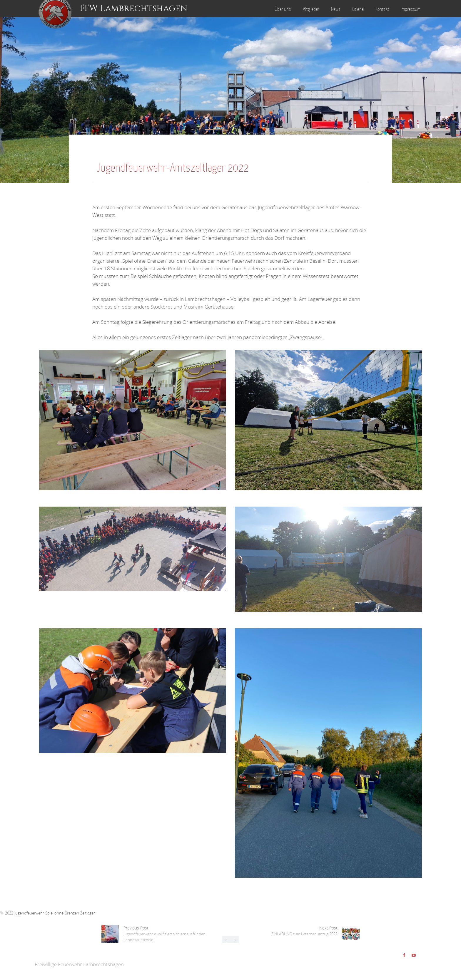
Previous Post (164, 934)
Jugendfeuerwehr (29, 913)
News (336, 9)
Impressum (411, 9)
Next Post (304, 931)
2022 (9, 913)
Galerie (358, 9)
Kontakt (382, 9)
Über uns (283, 9)
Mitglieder (311, 9)
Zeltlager (88, 913)
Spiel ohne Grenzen (62, 913)
